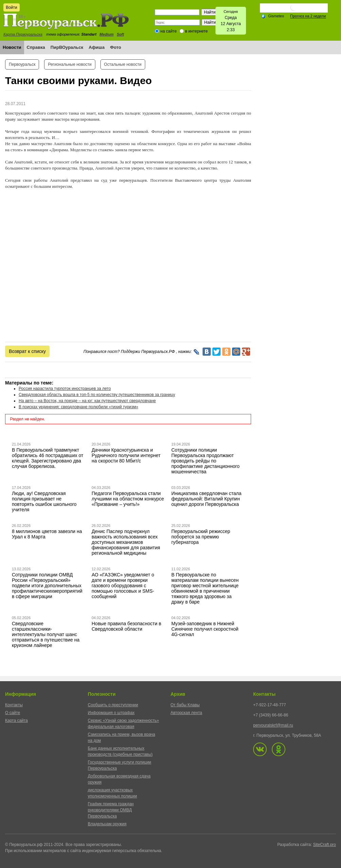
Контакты (14, 705)
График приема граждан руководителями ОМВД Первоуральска (111, 810)
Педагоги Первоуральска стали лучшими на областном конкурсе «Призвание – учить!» (128, 499)
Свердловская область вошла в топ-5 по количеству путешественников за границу (97, 395)
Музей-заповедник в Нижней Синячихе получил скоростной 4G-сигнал (205, 629)
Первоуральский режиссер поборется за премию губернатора (201, 537)
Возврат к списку (27, 351)
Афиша (97, 47)
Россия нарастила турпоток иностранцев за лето (65, 389)
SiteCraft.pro (325, 845)
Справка (36, 47)
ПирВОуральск (67, 47)
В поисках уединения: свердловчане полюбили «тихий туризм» (78, 407)
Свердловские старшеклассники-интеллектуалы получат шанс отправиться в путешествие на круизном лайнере (46, 634)
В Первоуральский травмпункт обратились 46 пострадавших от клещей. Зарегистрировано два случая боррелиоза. (48, 458)
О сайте (13, 713)
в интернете (196, 31)
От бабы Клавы (185, 705)
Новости (12, 47)
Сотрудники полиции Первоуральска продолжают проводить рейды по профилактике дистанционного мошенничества (205, 461)
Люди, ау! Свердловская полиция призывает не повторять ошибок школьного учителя (44, 501)
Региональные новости (70, 64)
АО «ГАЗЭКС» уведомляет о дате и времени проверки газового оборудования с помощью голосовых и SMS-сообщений (123, 586)
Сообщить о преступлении (113, 705)
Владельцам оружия (107, 824)
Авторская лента (186, 713)
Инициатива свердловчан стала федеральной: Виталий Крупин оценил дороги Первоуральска (206, 499)
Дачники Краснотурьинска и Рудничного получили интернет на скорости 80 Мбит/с (126, 455)
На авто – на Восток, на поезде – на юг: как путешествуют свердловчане (87, 401)
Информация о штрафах (111, 713)
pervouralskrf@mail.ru (273, 725)
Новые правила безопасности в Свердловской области (126, 626)
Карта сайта (16, 721)
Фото (116, 47)
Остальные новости (123, 64)
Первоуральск (22, 64)
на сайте (169, 31)
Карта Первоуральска (23, 34)
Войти (12, 7)
